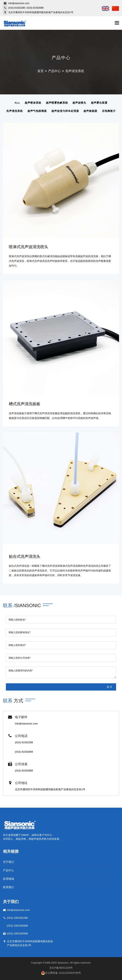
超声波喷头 (79, 103)
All (17, 103)
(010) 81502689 (35, 8)
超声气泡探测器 (37, 111)
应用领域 (8, 879)
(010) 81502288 (17, 8)
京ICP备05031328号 (61, 968)
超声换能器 (90, 111)
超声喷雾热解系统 (57, 103)
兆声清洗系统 (15, 111)
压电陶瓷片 (109, 111)
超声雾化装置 (99, 103)
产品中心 (54, 71)
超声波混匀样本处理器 (65, 111)
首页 (40, 71)
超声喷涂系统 (33, 103)
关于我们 (8, 862)
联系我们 (8, 887)
